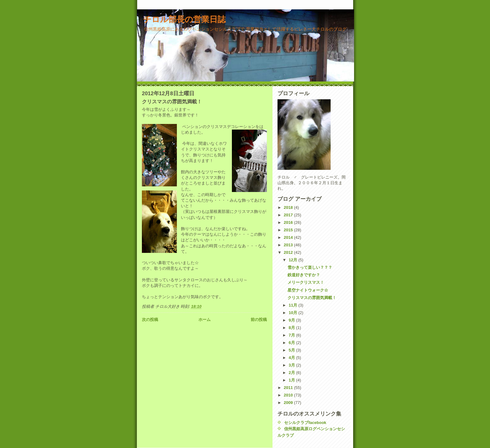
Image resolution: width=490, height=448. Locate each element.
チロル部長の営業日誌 (184, 19)
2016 (289, 222)
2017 (289, 215)
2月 (292, 373)
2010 (289, 395)
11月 (294, 305)
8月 (292, 328)
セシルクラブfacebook (305, 423)
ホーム (205, 320)
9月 (292, 320)
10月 (294, 313)
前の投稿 (259, 320)
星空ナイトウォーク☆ (308, 290)
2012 (289, 252)
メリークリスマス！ (306, 282)
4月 (292, 358)
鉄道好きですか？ (304, 275)
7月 (292, 335)
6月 (292, 343)
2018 (289, 207)
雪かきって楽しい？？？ (310, 267)
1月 (292, 380)
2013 (289, 245)
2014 (289, 237)
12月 (294, 260)
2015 (289, 230)
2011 (289, 388)
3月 (292, 365)
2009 (289, 403)
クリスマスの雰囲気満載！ (312, 298)
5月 (292, 350)
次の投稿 (150, 320)
